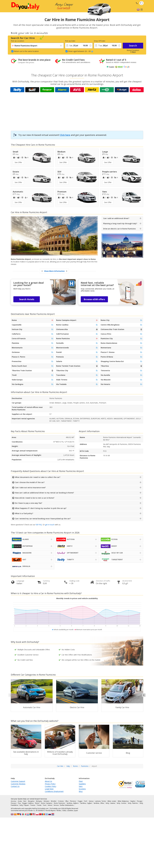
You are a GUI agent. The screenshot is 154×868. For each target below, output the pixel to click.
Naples (133, 801)
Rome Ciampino (47, 803)
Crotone (61, 801)
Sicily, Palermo (133, 803)
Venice (50, 805)
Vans (81, 786)
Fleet (81, 781)
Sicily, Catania (110, 803)
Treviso (33, 805)
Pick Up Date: (70, 41)
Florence (73, 801)
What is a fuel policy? (24, 513)
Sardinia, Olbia (99, 803)
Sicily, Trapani (24, 805)
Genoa (91, 801)
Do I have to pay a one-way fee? (29, 503)
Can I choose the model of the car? (30, 482)
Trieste (39, 805)
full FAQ (39, 525)
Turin (45, 805)
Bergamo (31, 801)
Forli (85, 801)
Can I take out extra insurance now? (30, 488)
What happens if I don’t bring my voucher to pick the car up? (41, 508)
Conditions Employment (54, 791)
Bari (25, 801)
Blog (81, 791)
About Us (48, 781)
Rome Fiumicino (59, 803)
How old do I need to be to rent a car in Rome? (35, 498)
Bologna (39, 801)
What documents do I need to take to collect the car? (38, 477)
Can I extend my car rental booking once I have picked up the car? (43, 519)
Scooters (82, 789)
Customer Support (18, 781)
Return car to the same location (26, 51)
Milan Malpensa (123, 801)
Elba (67, 801)
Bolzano (47, 801)
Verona (56, 805)
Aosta (20, 801)
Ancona (13, 801)
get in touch (50, 525)
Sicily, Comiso (121, 803)
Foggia (80, 801)
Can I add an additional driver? (116, 218)
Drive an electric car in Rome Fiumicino (119, 229)
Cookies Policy (51, 786)
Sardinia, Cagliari (86, 803)
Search (133, 46)
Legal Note (49, 789)
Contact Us (15, 786)
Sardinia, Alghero (73, 803)
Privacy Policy (50, 784)
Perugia (140, 801)
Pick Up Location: (18, 41)
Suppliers (82, 784)
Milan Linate (112, 801)
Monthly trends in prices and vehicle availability (77, 598)
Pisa (19, 803)
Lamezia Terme (100, 801)
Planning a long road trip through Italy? (120, 224)
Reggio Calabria (28, 803)
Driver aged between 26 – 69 (81, 51)
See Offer (18, 162)
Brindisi (54, 801)
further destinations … (67, 805)
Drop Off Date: (100, 41)
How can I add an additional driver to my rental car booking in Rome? (44, 493)
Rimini (37, 803)
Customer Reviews (18, 784)
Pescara (14, 803)
